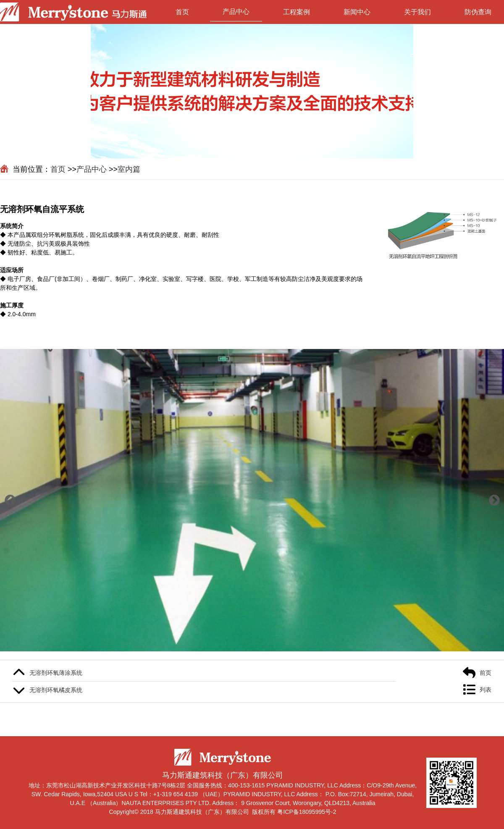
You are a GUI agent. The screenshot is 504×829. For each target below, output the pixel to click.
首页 (182, 12)
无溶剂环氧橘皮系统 (56, 690)
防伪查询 (478, 12)
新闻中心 (357, 12)
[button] (10, 500)
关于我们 (417, 12)
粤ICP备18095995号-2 (307, 812)
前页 (486, 673)
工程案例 (297, 12)
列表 (486, 690)
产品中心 (236, 12)
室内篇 (129, 169)
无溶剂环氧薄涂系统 (56, 673)
